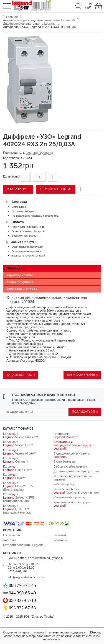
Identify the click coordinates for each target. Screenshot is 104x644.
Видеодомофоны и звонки (72, 455)
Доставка (10, 540)
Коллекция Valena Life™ (18, 443)
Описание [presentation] (14, 268)
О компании (12, 535)
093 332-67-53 (22, 608)
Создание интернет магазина (24, 632)
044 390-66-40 (22, 593)
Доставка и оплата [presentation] (22, 289)
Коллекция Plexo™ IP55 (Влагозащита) (18, 486)
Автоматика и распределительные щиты (72, 445)
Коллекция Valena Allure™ (19, 452)
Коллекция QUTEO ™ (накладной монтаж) (17, 509)
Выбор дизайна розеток (70, 466)
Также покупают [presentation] (20, 282)
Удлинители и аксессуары (72, 504)
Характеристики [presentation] (20, 275)
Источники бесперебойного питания (73, 478)
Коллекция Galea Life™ (18, 468)
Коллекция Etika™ (14, 476)
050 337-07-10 (22, 600)
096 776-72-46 (22, 585)
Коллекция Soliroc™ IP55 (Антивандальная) (19, 497)
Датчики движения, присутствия (76, 471)
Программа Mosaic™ (66, 435)
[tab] (52, 268)
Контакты (60, 540)
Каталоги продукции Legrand (23, 545)
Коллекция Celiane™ (16, 460)
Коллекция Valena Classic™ (21, 435)
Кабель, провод (64, 484)
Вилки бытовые (64, 461)
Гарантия (60, 535)
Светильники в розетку (70, 497)
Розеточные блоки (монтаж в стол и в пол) (76, 491)
